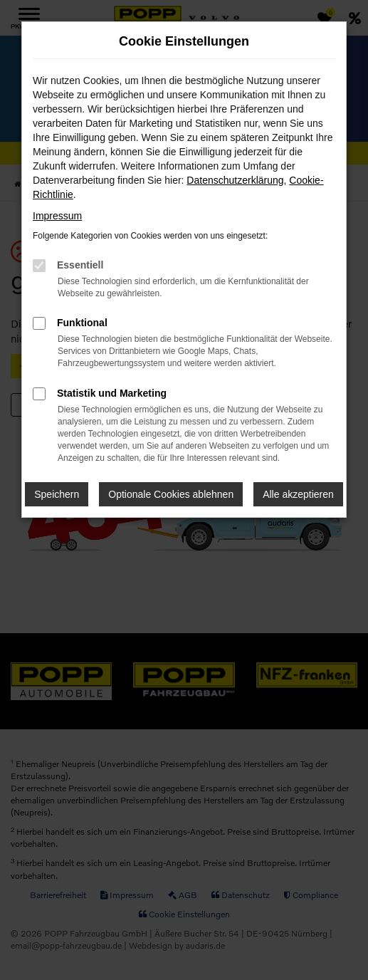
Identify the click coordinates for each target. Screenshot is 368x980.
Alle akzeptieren (298, 494)
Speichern (57, 494)
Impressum (57, 216)
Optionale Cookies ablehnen (171, 494)
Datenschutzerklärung (235, 180)
